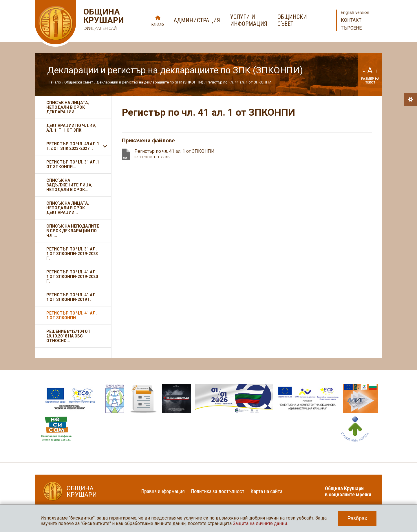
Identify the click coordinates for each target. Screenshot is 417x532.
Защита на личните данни (260, 523)
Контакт (351, 20)
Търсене (351, 28)
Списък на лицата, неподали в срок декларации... (68, 107)
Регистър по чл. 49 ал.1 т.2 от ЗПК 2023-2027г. (73, 146)
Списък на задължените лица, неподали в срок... (69, 185)
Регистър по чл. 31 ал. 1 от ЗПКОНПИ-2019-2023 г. (72, 254)
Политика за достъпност (218, 491)
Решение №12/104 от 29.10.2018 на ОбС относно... (68, 336)
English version (355, 12)
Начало (158, 25)
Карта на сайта (267, 491)
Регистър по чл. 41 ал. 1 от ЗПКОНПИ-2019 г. (72, 297)
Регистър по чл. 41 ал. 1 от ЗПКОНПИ (239, 82)
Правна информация (163, 491)
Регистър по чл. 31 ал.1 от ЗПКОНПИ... (73, 164)
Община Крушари (103, 20)
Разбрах (357, 518)
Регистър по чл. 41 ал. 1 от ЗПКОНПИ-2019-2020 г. (72, 277)
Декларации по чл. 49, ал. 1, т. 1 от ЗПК (71, 128)
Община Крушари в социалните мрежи (348, 491)
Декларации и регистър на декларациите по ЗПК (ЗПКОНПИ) (150, 82)
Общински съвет (79, 82)
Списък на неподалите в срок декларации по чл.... (73, 231)
